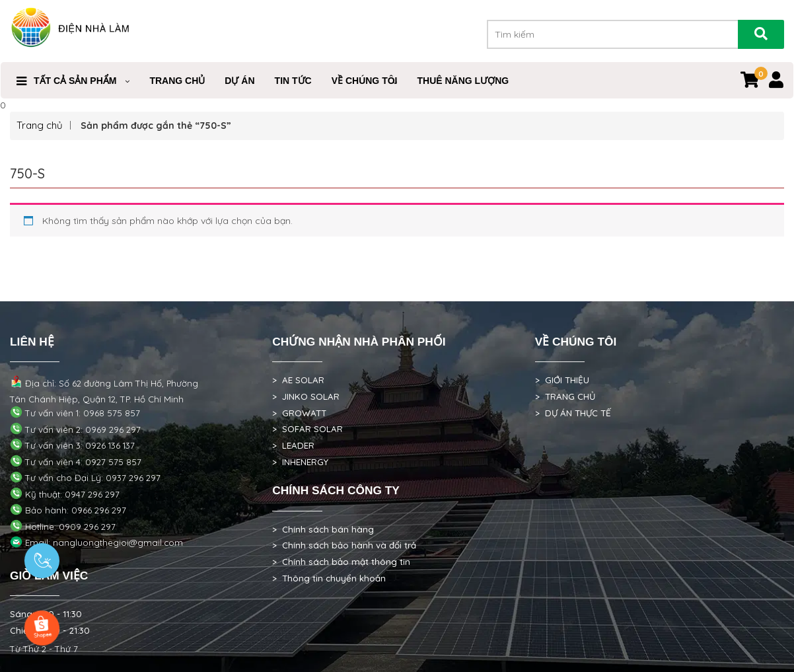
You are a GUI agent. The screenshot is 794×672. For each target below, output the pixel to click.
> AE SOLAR (298, 380)
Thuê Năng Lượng (463, 81)
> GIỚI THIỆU (562, 380)
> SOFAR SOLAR (307, 429)
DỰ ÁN (239, 81)
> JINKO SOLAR (306, 396)
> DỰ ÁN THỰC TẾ (573, 413)
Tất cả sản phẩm (75, 81)
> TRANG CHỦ (565, 396)
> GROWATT (299, 413)
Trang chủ (40, 125)
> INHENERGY (300, 462)
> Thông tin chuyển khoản (329, 578)
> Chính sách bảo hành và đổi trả (344, 545)
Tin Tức (293, 81)
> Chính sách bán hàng (323, 529)
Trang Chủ (177, 81)
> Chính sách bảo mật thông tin (341, 562)
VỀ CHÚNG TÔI (365, 81)
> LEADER (293, 445)
